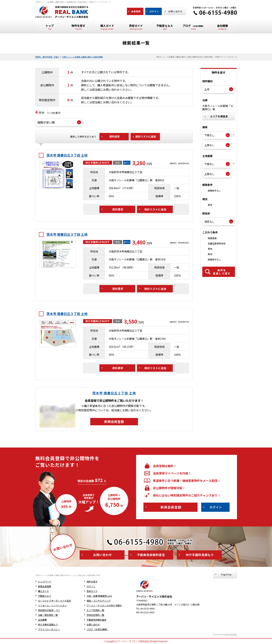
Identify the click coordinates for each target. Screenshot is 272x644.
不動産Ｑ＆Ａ (45, 596)
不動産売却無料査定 (96, 620)
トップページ (45, 581)
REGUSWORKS (231, 634)
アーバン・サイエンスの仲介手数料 (104, 605)
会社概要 (42, 620)
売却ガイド (92, 591)
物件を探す (92, 581)
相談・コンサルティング (99, 601)
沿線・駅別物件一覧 (48, 615)
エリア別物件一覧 (95, 610)
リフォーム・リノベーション (52, 605)
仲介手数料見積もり (48, 624)
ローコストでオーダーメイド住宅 (54, 601)
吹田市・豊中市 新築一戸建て (47, 57)
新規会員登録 (45, 586)
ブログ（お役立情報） (98, 629)
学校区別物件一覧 (95, 615)
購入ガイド (43, 591)
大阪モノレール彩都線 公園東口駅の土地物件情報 (82, 57)
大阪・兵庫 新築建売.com (99, 596)
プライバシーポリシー (49, 629)
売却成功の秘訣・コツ (49, 610)
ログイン (91, 586)
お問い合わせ (93, 624)
